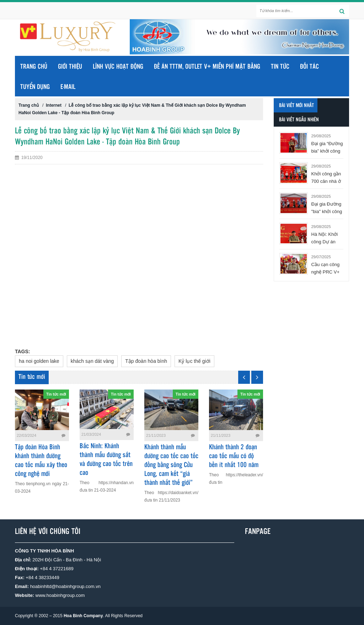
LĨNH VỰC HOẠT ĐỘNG (118, 67)
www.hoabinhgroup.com (60, 595)
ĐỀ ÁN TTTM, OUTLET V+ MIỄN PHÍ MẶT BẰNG (207, 67)
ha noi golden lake (39, 361)
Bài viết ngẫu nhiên (299, 120)
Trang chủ (34, 67)
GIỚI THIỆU (70, 67)
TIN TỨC (280, 67)
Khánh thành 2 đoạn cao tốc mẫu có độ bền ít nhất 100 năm (234, 456)
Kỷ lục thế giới (194, 361)
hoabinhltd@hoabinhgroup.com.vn (65, 586)
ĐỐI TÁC (309, 67)
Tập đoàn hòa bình (146, 361)
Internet (54, 105)
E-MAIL (68, 87)
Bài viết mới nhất (296, 106)
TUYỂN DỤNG (35, 87)
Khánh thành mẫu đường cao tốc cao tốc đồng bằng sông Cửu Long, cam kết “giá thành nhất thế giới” (171, 465)
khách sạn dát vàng (92, 361)
